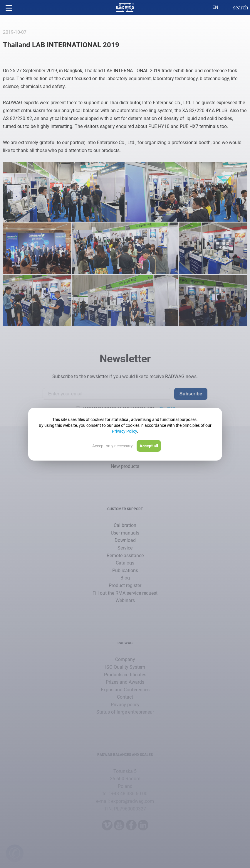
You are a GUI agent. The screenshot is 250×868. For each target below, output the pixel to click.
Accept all (149, 446)
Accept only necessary (113, 446)
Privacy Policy (124, 431)
